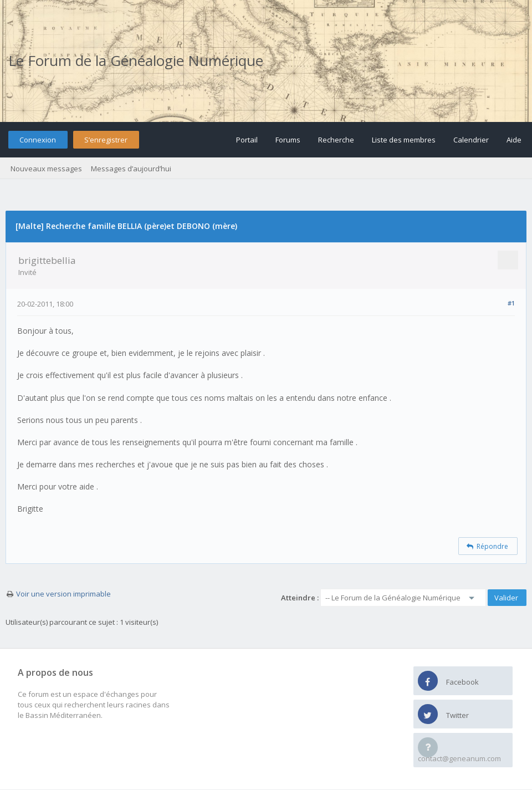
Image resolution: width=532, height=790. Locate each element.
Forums (288, 140)
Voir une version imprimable (63, 594)
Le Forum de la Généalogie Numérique (136, 60)
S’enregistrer (106, 140)
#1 (511, 303)
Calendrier (471, 140)
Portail (247, 140)
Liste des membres (404, 140)
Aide (514, 140)
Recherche (336, 140)
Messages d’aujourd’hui (131, 169)
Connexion (38, 140)
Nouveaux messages (46, 169)
